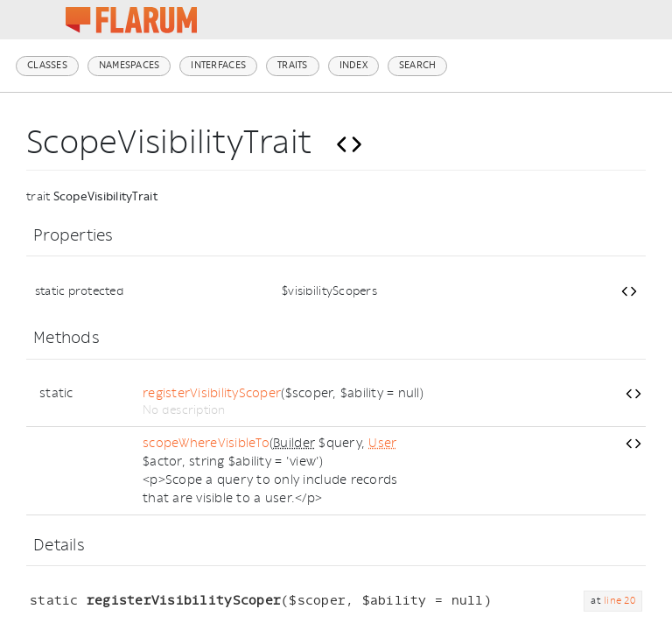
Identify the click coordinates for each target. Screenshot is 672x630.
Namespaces (129, 65)
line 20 (619, 601)
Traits (293, 65)
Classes (47, 65)
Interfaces (218, 65)
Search (418, 65)
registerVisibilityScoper (212, 393)
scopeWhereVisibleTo (206, 443)
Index (353, 65)
